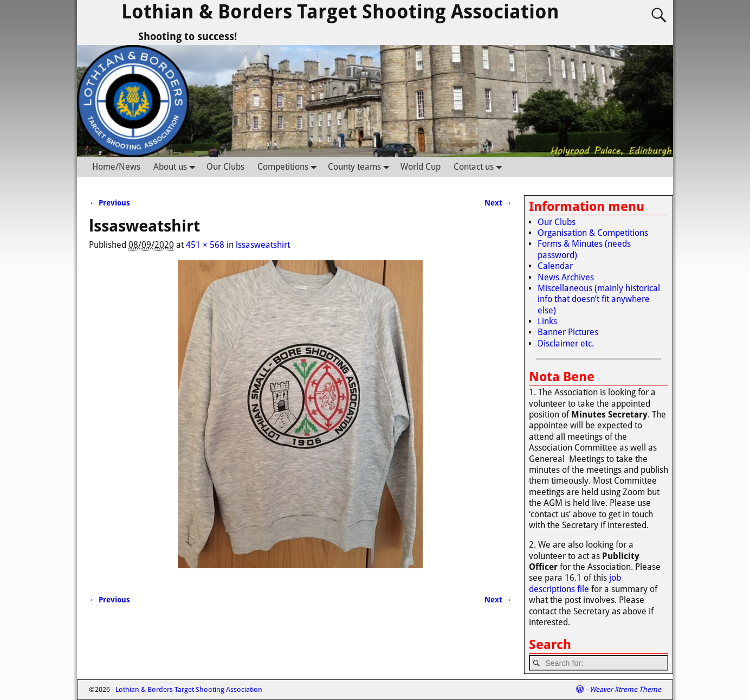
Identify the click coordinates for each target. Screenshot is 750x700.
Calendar (555, 266)
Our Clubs (225, 167)
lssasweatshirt (263, 245)
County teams (361, 167)
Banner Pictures (568, 332)
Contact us (480, 167)
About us (177, 167)
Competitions (289, 167)
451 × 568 (205, 245)
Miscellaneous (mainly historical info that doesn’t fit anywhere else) (599, 299)
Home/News (116, 167)
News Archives (566, 277)
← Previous (109, 203)
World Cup (421, 167)
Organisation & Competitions (593, 233)
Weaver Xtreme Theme (625, 689)
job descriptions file (575, 583)
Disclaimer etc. (566, 343)
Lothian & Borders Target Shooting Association (340, 12)
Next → (498, 203)
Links (547, 321)
